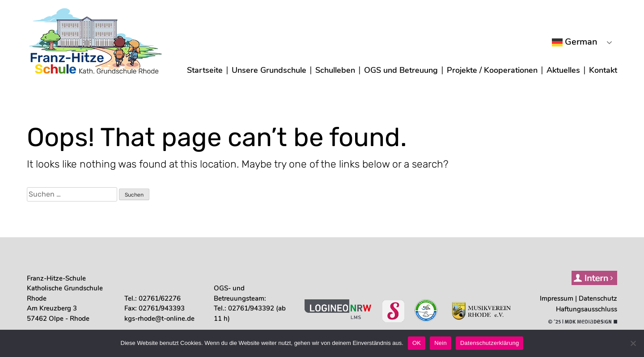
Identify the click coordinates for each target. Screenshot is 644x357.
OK (417, 343)
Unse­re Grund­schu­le (269, 70)
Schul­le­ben (335, 70)
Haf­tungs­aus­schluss (587, 309)
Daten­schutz (598, 298)
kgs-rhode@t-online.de (159, 319)
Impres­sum (557, 298)
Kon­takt (603, 70)
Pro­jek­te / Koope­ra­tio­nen (492, 70)
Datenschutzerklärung (489, 343)
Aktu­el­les (563, 70)
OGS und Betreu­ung (401, 70)
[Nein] (633, 343)
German (575, 42)
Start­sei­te (205, 70)
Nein (441, 343)
